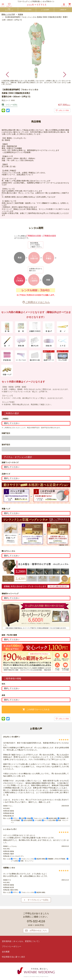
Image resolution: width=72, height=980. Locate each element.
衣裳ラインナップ (9, 10)
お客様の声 (63, 10)
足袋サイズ (6, 474)
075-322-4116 (36, 921)
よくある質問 (45, 10)
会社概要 (6, 952)
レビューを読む (10, 105)
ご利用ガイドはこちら (36, 302)
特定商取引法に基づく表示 (13, 957)
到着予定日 (6, 433)
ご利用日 (5, 419)
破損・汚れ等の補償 (9, 635)
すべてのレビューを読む (36, 900)
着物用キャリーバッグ (10, 594)
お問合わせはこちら (36, 931)
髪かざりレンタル (8, 551)
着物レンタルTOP (8, 14)
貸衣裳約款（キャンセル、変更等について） (21, 941)
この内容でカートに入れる (36, 710)
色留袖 (20, 14)
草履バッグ (6, 509)
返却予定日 (6, 445)
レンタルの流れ (27, 10)
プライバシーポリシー (12, 946)
